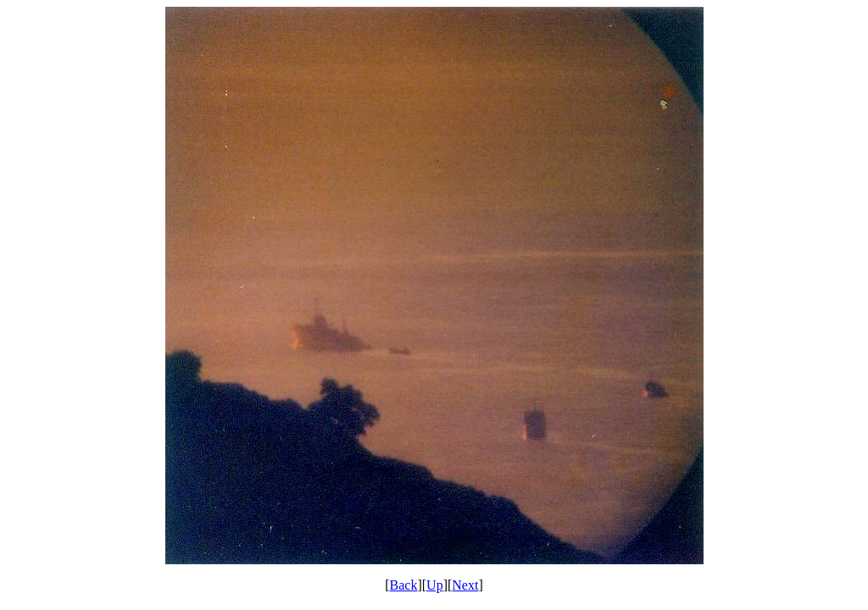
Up (435, 585)
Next (465, 585)
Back (404, 585)
